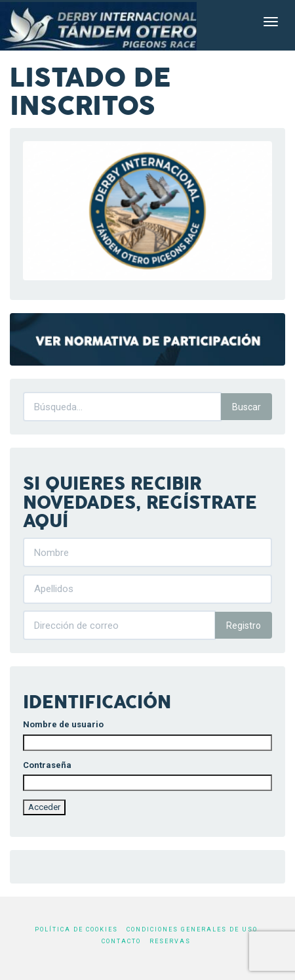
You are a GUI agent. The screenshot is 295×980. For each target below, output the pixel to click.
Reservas (170, 941)
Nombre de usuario (63, 724)
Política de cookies (76, 929)
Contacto (121, 941)
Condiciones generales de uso (192, 929)
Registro (244, 626)
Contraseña (47, 765)
